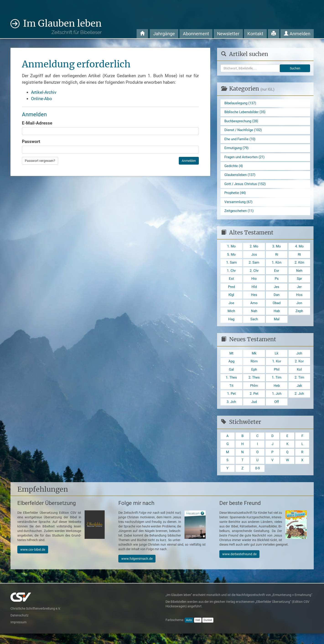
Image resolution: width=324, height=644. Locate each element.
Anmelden (297, 34)
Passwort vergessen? (40, 161)
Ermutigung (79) (237, 150)
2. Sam (254, 267)
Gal (231, 377)
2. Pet (254, 402)
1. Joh (277, 402)
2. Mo (254, 250)
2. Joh (299, 402)
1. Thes (231, 385)
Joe (231, 309)
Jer (299, 292)
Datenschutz (19, 626)
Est (231, 284)
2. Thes (254, 385)
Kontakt (255, 34)
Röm (254, 369)
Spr (299, 284)
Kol (299, 377)
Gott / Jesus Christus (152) (246, 187)
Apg (231, 369)
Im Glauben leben (62, 27)
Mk (254, 360)
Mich (231, 317)
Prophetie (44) (236, 196)
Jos (254, 259)
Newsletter (228, 34)
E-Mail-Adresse (37, 123)
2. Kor (299, 369)
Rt (299, 259)
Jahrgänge (164, 34)
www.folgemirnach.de (137, 569)
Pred (231, 292)
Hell (198, 631)
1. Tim (277, 385)
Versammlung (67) (239, 205)
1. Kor (277, 369)
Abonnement (196, 34)
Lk (277, 360)
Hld (254, 292)
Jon (299, 309)
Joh (299, 360)
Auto (189, 631)
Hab (277, 317)
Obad (277, 309)
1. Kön (277, 267)
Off (277, 411)
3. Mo (277, 250)
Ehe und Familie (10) (241, 140)
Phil (277, 377)
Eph (254, 377)
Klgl (231, 301)
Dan (277, 301)
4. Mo (299, 250)
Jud (254, 411)
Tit (231, 394)
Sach (254, 326)
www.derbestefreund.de (239, 565)
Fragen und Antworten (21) (246, 159)
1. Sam (231, 267)
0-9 (257, 478)
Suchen (295, 68)
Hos (299, 301)
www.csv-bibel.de (33, 560)
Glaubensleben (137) (241, 177)
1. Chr (231, 276)
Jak (299, 394)
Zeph (299, 317)
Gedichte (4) (234, 168)
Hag (231, 326)
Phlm (254, 394)
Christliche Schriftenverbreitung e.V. (36, 619)
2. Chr (254, 276)
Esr (277, 276)
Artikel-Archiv (44, 92)
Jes (277, 292)
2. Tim (299, 385)
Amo (254, 309)
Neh (299, 276)
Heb (277, 394)
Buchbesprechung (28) (243, 122)
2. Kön (299, 267)
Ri (277, 259)
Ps (277, 284)
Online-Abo (41, 99)
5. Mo (231, 259)
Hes (254, 301)
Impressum (18, 633)
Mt (231, 360)
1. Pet (231, 402)
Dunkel (208, 631)
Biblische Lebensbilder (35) (246, 113)
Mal (277, 326)
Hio (254, 284)
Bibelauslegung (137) (242, 103)
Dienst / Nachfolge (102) (244, 131)
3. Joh (231, 411)
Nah (254, 317)
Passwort (31, 141)
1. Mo (231, 250)
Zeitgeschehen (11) (240, 215)
